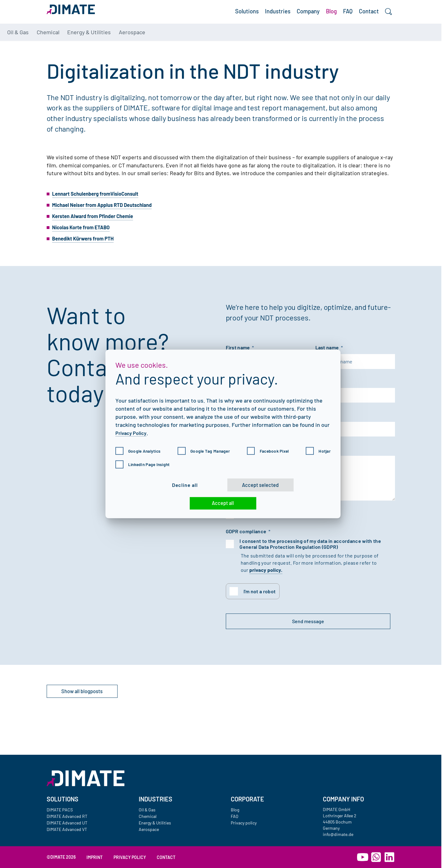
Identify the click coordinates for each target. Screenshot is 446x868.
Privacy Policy (133, 428)
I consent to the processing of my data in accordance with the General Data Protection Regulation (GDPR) (311, 558)
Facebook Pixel (269, 447)
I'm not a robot (261, 606)
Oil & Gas (65, 41)
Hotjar (317, 447)
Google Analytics (140, 447)
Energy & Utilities (150, 41)
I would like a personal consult (275, 528)
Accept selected (263, 483)
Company (291, 17)
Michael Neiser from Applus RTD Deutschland (108, 212)
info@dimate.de (338, 834)
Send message (268, 637)
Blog (319, 17)
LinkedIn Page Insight (145, 460)
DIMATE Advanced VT (67, 829)
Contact (364, 17)
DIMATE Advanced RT (67, 816)
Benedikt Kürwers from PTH (87, 246)
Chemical (101, 41)
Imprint (95, 857)
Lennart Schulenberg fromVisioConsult (100, 201)
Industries (254, 17)
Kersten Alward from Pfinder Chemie (98, 224)
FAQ (339, 17)
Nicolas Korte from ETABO (84, 235)
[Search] (387, 17)
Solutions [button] (218, 17)
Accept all (223, 505)
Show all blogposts (95, 710)
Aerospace (201, 41)
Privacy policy (244, 823)
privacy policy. (266, 584)
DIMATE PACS (60, 810)
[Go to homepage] (86, 778)
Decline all (170, 483)
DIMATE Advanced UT (67, 823)
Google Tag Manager (205, 447)
